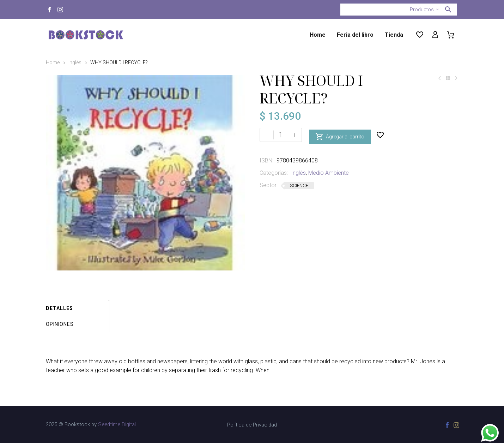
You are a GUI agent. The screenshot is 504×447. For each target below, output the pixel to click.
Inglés (75, 62)
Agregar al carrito (340, 135)
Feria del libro (355, 35)
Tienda (394, 35)
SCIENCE (299, 186)
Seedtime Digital (117, 428)
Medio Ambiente (329, 173)
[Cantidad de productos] (281, 135)
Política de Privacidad (252, 429)
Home (318, 35)
